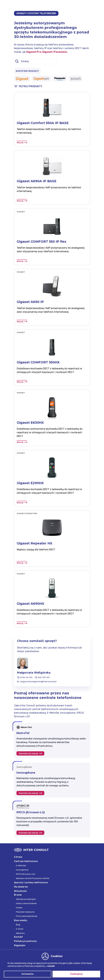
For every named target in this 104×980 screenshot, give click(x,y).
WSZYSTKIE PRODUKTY (27, 71)
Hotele (19, 908)
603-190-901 (44, 677)
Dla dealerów (21, 887)
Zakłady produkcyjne (26, 899)
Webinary (20, 933)
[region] (52, 965)
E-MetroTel (21, 866)
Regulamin (20, 945)
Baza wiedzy (21, 920)
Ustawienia (27, 974)
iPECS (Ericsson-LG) (26, 874)
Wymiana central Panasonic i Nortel (33, 878)
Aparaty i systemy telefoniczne (31, 883)
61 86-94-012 (26, 677)
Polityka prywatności (25, 941)
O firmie (18, 857)
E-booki (20, 929)
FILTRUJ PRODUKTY (31, 86)
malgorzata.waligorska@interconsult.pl (38, 682)
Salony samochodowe (26, 903)
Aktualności (20, 891)
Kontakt (18, 937)
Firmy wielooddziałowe (27, 916)
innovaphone (22, 870)
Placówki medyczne (25, 912)
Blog (18, 925)
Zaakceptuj (76, 974)
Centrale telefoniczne (26, 861)
